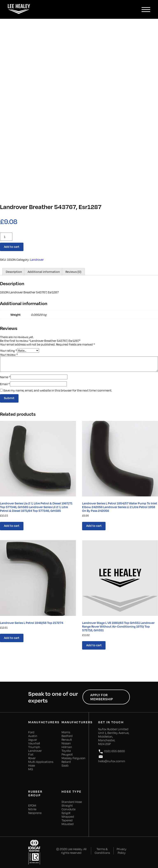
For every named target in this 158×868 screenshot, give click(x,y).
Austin (33, 736)
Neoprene (35, 813)
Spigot (66, 813)
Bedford (67, 736)
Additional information (44, 272)
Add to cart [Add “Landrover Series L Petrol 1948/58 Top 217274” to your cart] (12, 638)
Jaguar (33, 739)
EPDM (32, 805)
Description (14, 272)
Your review (9, 355)
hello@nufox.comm (112, 758)
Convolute (69, 809)
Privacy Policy (122, 851)
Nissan (66, 743)
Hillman (67, 747)
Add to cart (12, 247)
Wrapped (68, 816)
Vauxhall (34, 743)
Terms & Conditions (102, 851)
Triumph (34, 747)
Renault (67, 739)
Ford (31, 732)
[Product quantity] (6, 237)
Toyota (66, 751)
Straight (67, 805)
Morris (66, 732)
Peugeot (67, 754)
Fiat (31, 754)
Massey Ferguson (73, 758)
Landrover (37, 259)
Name (5, 377)
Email (5, 384)
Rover (32, 758)
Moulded (68, 824)
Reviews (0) (73, 272)
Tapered (67, 820)
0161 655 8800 (112, 751)
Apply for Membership (102, 697)
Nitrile (32, 809)
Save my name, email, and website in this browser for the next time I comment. (58, 390)
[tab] (14, 272)
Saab (65, 765)
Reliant (66, 762)
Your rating (9, 350)
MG (31, 769)
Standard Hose (72, 802)
